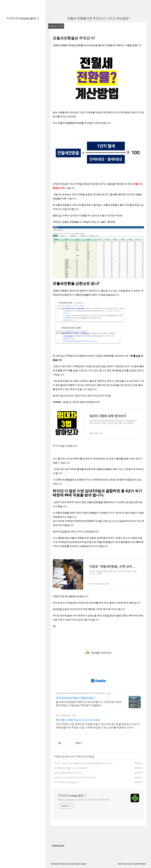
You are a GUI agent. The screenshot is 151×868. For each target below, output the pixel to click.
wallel (143, 864)
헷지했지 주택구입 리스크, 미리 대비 (78, 720)
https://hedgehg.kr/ (63, 715)
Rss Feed (54, 864)
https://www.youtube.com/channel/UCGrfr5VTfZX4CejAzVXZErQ (81, 693)
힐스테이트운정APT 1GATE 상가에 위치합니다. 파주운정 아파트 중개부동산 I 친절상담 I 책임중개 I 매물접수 (89, 704)
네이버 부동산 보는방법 (65, 782)
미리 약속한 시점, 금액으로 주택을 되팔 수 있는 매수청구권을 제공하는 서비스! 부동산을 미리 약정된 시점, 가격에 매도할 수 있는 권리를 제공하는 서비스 (98, 726)
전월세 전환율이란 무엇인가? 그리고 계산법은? (98, 18)
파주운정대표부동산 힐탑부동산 (75, 698)
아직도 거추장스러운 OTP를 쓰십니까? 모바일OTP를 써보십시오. (82, 763)
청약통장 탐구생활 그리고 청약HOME (70, 768)
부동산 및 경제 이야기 (65, 757)
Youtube (77, 864)
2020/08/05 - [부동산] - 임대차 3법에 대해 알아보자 (76, 402)
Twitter (63, 864)
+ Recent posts (58, 846)
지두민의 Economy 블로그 (23, 18)
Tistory (129, 864)
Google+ (83, 864)
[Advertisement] (98, 652)
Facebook (70, 864)
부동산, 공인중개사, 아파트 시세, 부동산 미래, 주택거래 (83, 800)
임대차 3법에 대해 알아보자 (66, 773)
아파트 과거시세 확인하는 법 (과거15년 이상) (74, 777)
